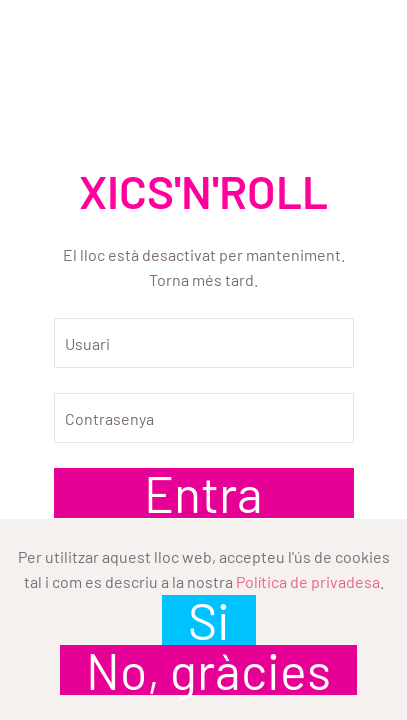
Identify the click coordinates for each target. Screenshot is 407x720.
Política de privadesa (308, 581)
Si (209, 620)
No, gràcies (208, 670)
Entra (203, 493)
